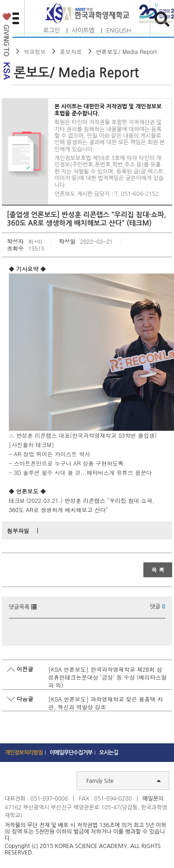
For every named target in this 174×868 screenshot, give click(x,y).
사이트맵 (83, 30)
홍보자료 (71, 51)
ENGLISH (119, 30)
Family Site (123, 781)
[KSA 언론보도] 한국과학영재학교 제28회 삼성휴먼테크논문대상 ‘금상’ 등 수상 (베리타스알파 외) (108, 677)
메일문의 (153, 799)
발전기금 (6, 48)
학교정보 (35, 51)
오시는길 (109, 753)
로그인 (52, 30)
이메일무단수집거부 (71, 753)
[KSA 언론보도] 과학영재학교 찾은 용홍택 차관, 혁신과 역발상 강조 (106, 703)
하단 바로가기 (0, 0)
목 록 (158, 570)
